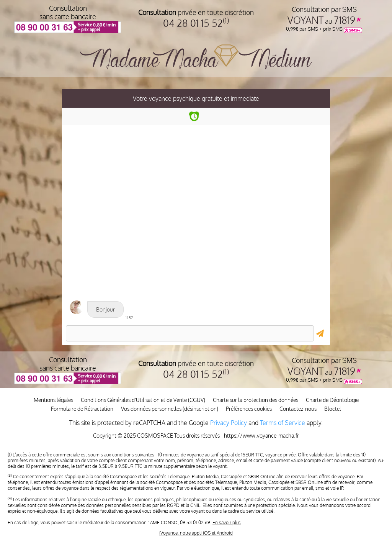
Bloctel (333, 409)
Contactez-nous (298, 409)
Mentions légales (53, 400)
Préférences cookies (249, 409)
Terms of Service (283, 423)
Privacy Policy (229, 423)
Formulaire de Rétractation (82, 409)
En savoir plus (227, 523)
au (324, 21)
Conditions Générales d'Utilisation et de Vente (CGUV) (143, 400)
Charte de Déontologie (332, 400)
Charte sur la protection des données (256, 400)
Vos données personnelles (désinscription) (170, 409)
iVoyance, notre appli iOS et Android (196, 533)
